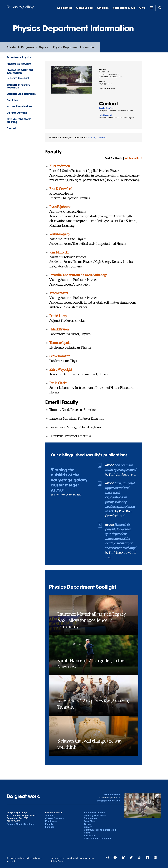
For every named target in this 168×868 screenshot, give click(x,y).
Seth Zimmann (60, 356)
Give (142, 8)
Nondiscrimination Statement (80, 858)
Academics (65, 8)
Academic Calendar (95, 813)
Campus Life (84, 8)
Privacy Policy (58, 858)
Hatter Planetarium (19, 106)
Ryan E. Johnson (60, 207)
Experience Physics (19, 57)
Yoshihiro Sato (59, 234)
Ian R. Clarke (58, 383)
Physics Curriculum (19, 64)
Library (88, 827)
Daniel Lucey (58, 316)
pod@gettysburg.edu (108, 801)
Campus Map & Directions (21, 824)
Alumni (11, 128)
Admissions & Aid (124, 8)
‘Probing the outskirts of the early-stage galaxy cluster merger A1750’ (69, 480)
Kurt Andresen (59, 166)
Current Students (55, 818)
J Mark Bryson (59, 329)
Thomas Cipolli (60, 343)
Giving (88, 824)
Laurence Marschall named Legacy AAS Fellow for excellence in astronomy (91, 620)
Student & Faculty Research (18, 86)
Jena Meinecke (59, 252)
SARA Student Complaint (98, 838)
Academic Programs (20, 47)
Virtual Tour (90, 836)
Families (50, 827)
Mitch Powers (59, 293)
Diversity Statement (19, 78)
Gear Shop (90, 821)
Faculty (49, 824)
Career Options (17, 113)
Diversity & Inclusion (95, 815)
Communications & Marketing (100, 830)
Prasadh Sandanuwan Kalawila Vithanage (78, 275)
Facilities (12, 100)
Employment (91, 818)
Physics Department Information (74, 47)
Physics (43, 47)
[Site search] (160, 8)
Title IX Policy (57, 861)
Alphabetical (134, 158)
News (87, 833)
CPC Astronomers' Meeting (19, 120)
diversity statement (97, 138)
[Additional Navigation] (151, 8)
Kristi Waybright (106, 115)
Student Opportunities (21, 94)
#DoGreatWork (112, 795)
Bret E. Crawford (106, 108)
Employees (51, 821)
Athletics (103, 8)
